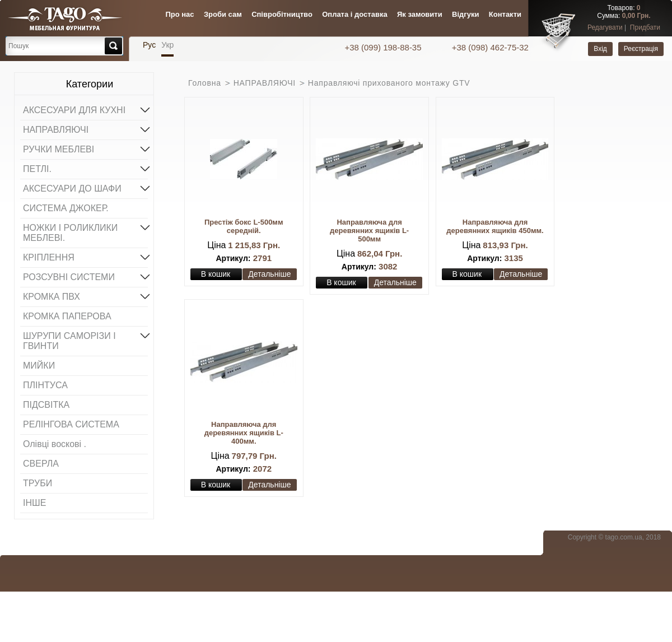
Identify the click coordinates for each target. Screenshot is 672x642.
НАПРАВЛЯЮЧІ (85, 129)
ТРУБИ (38, 483)
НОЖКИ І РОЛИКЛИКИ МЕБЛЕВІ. (85, 232)
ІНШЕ (34, 503)
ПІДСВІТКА (46, 405)
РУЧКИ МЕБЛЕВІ (85, 148)
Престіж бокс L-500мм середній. (244, 226)
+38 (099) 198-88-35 (384, 47)
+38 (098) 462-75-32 (490, 47)
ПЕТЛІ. (85, 168)
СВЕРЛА (41, 464)
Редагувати (605, 27)
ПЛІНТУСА (45, 385)
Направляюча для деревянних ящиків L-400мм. (244, 433)
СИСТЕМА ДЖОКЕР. (66, 208)
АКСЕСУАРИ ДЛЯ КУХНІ (85, 109)
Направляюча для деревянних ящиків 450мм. (495, 226)
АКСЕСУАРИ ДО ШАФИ (85, 188)
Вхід (600, 49)
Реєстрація (641, 49)
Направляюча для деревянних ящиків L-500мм (369, 231)
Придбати (645, 27)
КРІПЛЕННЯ (85, 257)
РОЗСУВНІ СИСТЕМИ (85, 276)
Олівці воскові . (55, 444)
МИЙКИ (39, 366)
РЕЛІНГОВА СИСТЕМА (71, 424)
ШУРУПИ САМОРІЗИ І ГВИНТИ (85, 340)
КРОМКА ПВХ (85, 296)
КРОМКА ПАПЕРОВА (67, 316)
